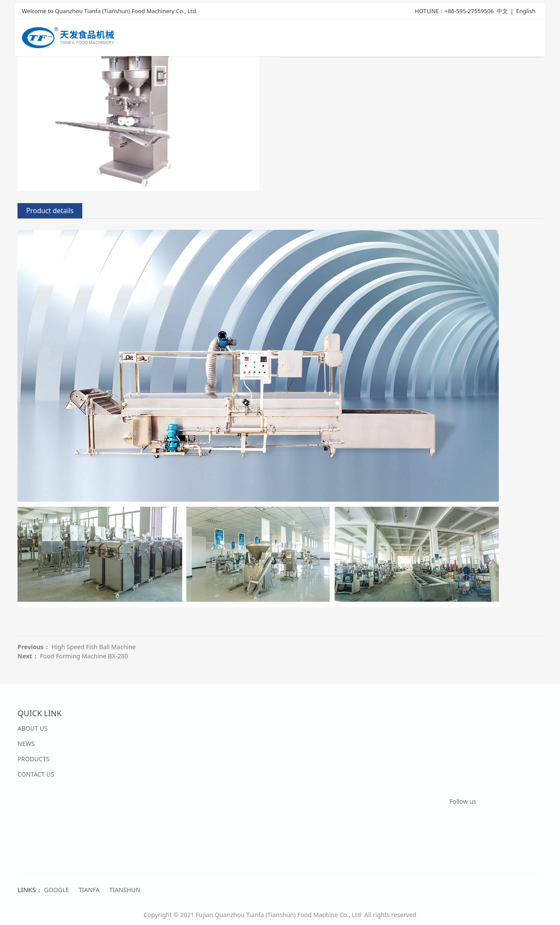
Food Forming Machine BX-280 (84, 656)
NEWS (26, 744)
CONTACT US (36, 774)
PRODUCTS (33, 759)
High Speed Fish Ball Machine (93, 647)
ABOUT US (33, 728)
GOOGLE (57, 890)
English (526, 12)
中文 (502, 12)
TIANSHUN (125, 890)
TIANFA (89, 890)
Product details (50, 211)
